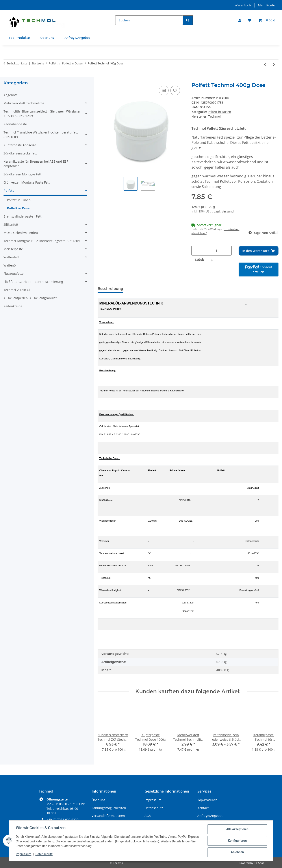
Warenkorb (243, 5)
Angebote (11, 95)
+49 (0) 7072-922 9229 (62, 820)
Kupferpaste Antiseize (20, 145)
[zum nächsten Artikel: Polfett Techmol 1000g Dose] (274, 65)
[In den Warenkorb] (101, 80)
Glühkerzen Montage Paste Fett (27, 182)
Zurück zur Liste (17, 63)
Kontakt (203, 808)
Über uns (47, 38)
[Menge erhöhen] (212, 260)
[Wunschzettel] (250, 20)
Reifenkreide (13, 306)
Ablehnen (237, 852)
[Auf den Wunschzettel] (175, 90)
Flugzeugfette (14, 273)
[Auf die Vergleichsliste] (164, 90)
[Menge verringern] (197, 251)
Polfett (9, 191)
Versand (228, 211)
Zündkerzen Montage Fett (22, 174)
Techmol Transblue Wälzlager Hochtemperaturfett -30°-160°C (41, 135)
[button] (240, 20)
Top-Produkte (19, 38)
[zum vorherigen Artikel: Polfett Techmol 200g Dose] (265, 65)
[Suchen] (149, 20)
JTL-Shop (259, 863)
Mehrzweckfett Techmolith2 (24, 103)
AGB (148, 816)
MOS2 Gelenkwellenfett (21, 233)
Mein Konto (266, 5)
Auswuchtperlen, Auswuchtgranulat (30, 298)
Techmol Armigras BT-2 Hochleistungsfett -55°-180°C (42, 241)
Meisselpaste (13, 249)
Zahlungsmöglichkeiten (109, 808)
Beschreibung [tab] (110, 289)
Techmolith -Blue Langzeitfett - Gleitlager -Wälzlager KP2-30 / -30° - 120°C (42, 114)
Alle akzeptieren (237, 829)
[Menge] (216, 251)
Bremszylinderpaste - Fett (22, 216)
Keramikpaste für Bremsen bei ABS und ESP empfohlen (36, 164)
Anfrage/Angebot (77, 38)
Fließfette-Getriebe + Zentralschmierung (33, 282)
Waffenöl (10, 265)
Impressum (24, 854)
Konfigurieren (237, 841)
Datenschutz (44, 854)
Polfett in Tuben (19, 200)
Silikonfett (11, 225)
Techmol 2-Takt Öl (17, 290)
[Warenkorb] (267, 20)
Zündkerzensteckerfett (20, 153)
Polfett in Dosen (219, 112)
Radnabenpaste (15, 124)
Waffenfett (11, 257)
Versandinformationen (108, 816)
